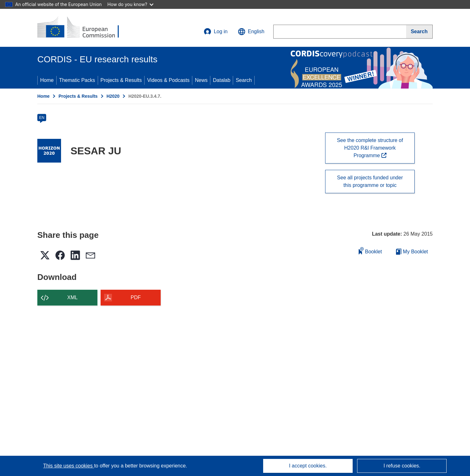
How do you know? (131, 4)
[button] (251, 32)
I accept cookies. (308, 466)
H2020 (113, 96)
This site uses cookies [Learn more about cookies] (68, 466)
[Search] (419, 32)
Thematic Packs (77, 80)
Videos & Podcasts (168, 80)
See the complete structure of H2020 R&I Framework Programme (370, 148)
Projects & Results (121, 80)
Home (47, 80)
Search (244, 80)
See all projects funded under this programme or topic (370, 181)
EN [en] (42, 118)
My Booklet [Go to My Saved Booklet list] (412, 252)
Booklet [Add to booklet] (370, 251)
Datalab (222, 80)
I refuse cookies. (402, 466)
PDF (136, 297)
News (201, 80)
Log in (216, 32)
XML (73, 297)
